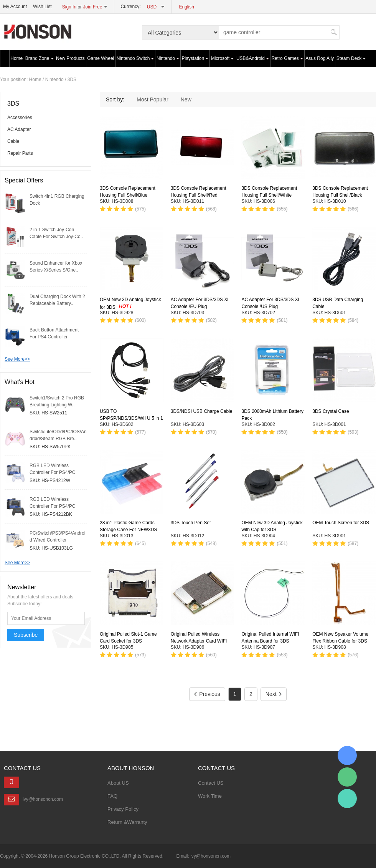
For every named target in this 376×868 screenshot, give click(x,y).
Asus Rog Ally (320, 58)
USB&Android (253, 58)
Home (16, 58)
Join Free (92, 7)
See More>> (17, 359)
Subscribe (26, 635)
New (186, 99)
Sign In (69, 7)
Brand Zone (40, 58)
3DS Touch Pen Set (191, 523)
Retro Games (287, 58)
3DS (72, 80)
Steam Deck (351, 58)
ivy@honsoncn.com (43, 799)
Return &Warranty (127, 822)
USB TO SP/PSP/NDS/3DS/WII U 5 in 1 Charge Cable (131, 418)
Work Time (210, 796)
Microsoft (223, 58)
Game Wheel (101, 58)
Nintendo (168, 58)
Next (274, 694)
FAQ (112, 796)
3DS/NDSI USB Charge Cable (202, 411)
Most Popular (152, 99)
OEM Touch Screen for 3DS (341, 523)
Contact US (211, 783)
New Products (70, 58)
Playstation (195, 58)
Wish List (42, 7)
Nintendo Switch (135, 58)
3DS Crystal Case (331, 411)
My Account (15, 7)
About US (118, 783)
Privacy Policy (123, 809)
